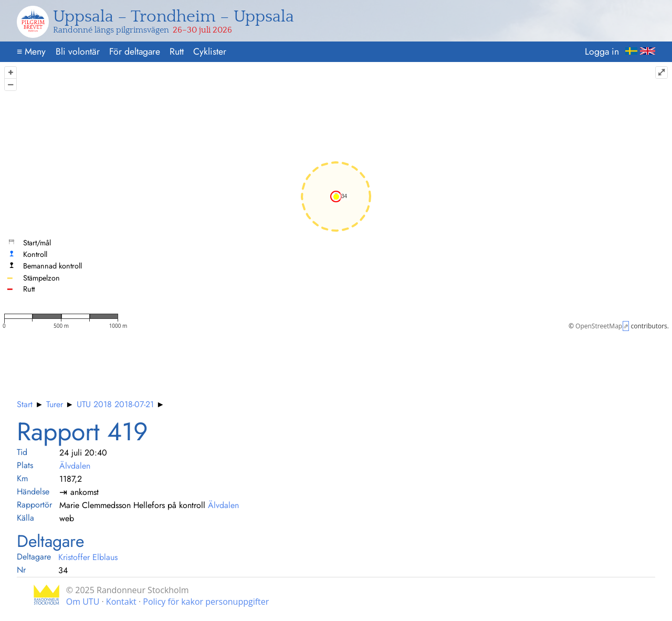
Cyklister (210, 51)
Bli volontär (78, 51)
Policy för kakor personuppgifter (206, 602)
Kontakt (121, 602)
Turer (55, 404)
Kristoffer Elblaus (88, 557)
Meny (31, 51)
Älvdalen (75, 466)
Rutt (177, 51)
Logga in (602, 51)
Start (25, 404)
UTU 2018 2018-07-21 (115, 404)
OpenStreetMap (599, 326)
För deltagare (135, 51)
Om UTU (83, 602)
